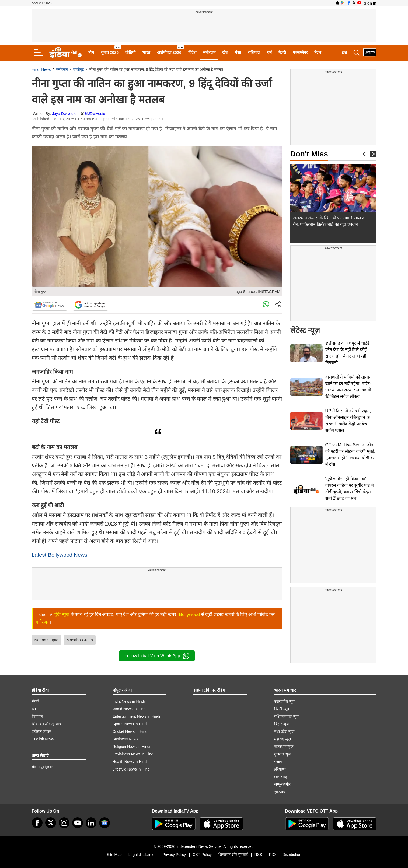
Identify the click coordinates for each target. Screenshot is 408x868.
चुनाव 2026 (110, 52)
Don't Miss (309, 154)
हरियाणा (280, 769)
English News (43, 739)
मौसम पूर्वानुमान (43, 767)
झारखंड (279, 792)
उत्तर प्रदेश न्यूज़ (285, 701)
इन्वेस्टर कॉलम (42, 731)
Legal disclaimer (142, 855)
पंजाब (278, 762)
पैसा (238, 52)
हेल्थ (318, 52)
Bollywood (190, 615)
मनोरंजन (209, 52)
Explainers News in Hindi (133, 754)
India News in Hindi (129, 701)
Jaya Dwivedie (64, 114)
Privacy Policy (174, 855)
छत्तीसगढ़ (281, 777)
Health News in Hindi (130, 762)
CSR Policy (202, 855)
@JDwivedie (95, 114)
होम (91, 52)
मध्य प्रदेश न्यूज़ (284, 731)
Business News (125, 739)
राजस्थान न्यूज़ (284, 747)
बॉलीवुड (79, 69)
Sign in (370, 3)
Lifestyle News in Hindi (132, 769)
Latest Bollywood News (60, 555)
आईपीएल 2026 (169, 52)
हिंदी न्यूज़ (62, 615)
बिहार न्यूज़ (282, 724)
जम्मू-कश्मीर (283, 784)
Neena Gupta (46, 640)
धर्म (269, 52)
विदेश (192, 52)
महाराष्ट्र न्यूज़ (283, 739)
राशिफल (254, 52)
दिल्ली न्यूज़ (282, 709)
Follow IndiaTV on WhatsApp (157, 656)
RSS (258, 855)
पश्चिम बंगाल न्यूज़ (287, 716)
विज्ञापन (37, 716)
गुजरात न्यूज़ (283, 754)
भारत (146, 52)
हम (34, 709)
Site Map (114, 855)
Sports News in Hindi (130, 724)
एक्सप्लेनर (300, 52)
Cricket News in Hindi (130, 731)
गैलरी (282, 52)
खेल (225, 52)
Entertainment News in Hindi (136, 716)
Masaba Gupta (80, 640)
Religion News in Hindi (131, 747)
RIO (272, 855)
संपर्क (36, 701)
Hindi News (41, 69)
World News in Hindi (130, 709)
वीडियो (130, 52)
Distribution (292, 855)
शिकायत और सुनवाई (46, 724)
